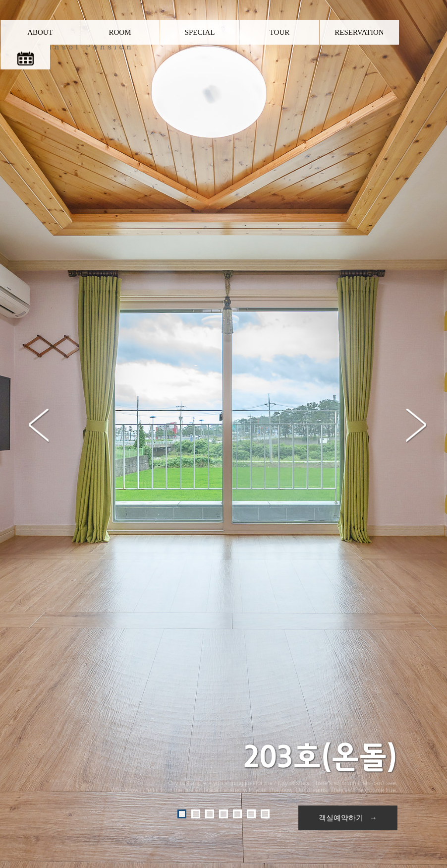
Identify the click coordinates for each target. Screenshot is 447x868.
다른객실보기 (224, 685)
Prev (39, 181)
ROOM (120, 32)
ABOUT (40, 32)
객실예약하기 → (348, 307)
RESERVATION (359, 32)
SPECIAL (200, 32)
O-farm (300, 837)
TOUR (280, 32)
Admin (323, 837)
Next (416, 181)
